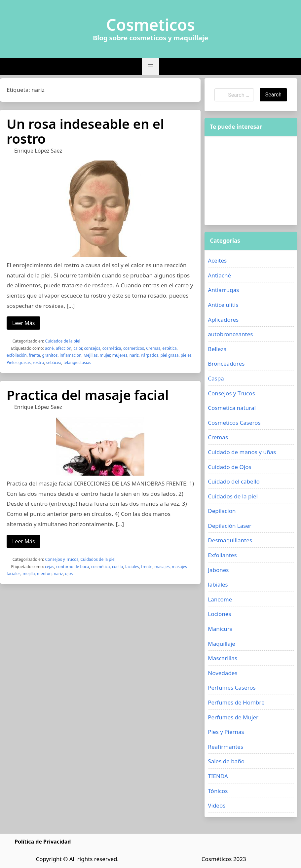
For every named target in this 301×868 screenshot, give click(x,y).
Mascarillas (223, 658)
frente (34, 355)
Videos (217, 805)
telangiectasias (77, 362)
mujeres (120, 355)
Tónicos (218, 791)
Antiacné (219, 275)
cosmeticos (134, 348)
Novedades (223, 673)
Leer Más (23, 323)
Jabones (218, 570)
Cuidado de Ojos (229, 467)
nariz (134, 355)
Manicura (220, 629)
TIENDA (218, 776)
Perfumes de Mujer (233, 717)
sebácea (54, 362)
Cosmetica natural (232, 408)
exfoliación (17, 355)
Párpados (150, 355)
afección (64, 348)
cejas (50, 567)
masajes (162, 567)
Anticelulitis (223, 305)
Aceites (217, 260)
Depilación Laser (230, 526)
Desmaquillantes (230, 540)
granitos (50, 355)
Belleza (217, 349)
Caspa (216, 378)
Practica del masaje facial (88, 395)
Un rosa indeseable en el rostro (85, 131)
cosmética (112, 348)
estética (169, 348)
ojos (69, 574)
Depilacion (222, 511)
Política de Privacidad (43, 842)
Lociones (219, 614)
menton (44, 574)
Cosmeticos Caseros (234, 423)
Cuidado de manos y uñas (242, 452)
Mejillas (91, 355)
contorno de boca (73, 567)
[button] (151, 66)
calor (78, 348)
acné (49, 348)
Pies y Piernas (226, 732)
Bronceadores (226, 363)
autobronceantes (230, 334)
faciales (132, 567)
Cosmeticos (150, 25)
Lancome (220, 599)
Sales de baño (226, 761)
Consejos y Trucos (62, 559)
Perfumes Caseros (232, 687)
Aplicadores (223, 320)
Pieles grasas (19, 362)
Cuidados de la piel (63, 341)
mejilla (29, 574)
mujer (105, 355)
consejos (92, 348)
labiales (218, 584)
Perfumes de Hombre (236, 702)
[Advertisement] (251, 181)
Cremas (153, 348)
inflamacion (71, 355)
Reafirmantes (226, 747)
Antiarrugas (223, 290)
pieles (186, 355)
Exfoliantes (222, 555)
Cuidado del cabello (234, 481)
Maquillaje (222, 644)
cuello (117, 567)
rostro (38, 362)
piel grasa (170, 355)
